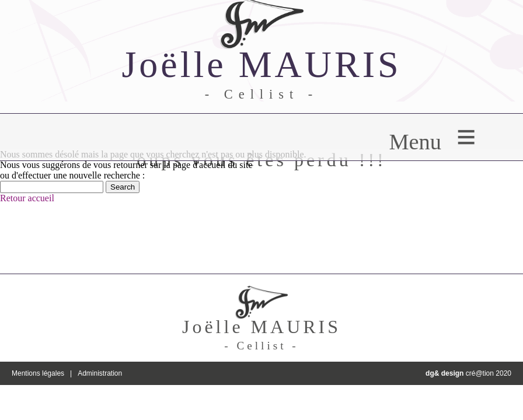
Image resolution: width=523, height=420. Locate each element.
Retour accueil (27, 198)
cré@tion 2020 (468, 373)
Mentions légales (38, 373)
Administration (100, 373)
